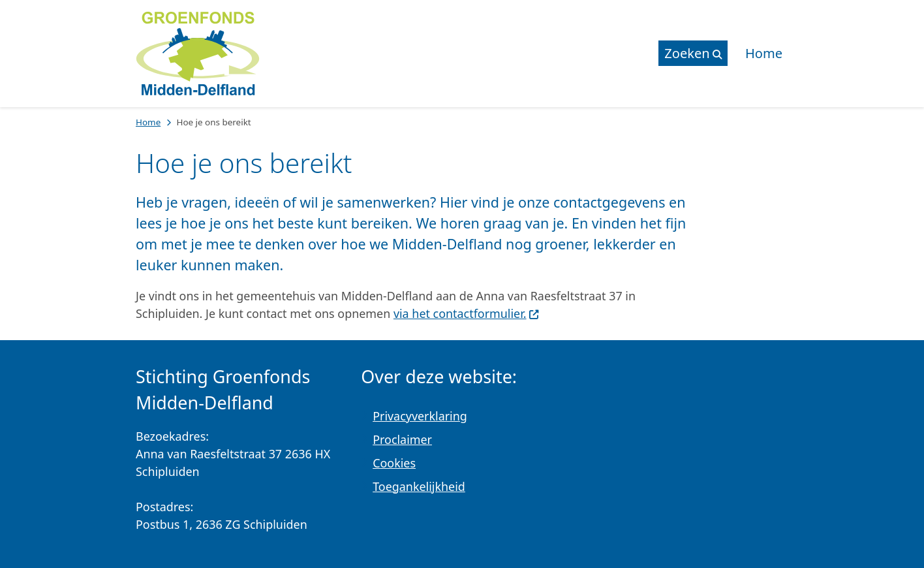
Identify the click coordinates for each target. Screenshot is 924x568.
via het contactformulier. (467, 313)
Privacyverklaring (420, 416)
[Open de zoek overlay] (693, 53)
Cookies (394, 463)
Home (148, 122)
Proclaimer (402, 439)
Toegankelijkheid (419, 486)
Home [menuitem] (764, 53)
